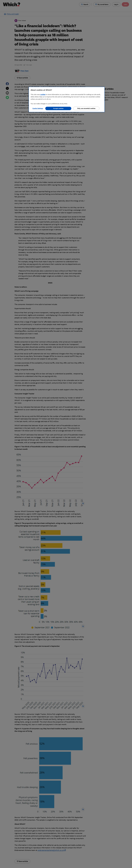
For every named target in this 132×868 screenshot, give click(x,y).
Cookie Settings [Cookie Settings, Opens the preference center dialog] (38, 108)
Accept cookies (58, 108)
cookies (43, 94)
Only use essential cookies (86, 108)
